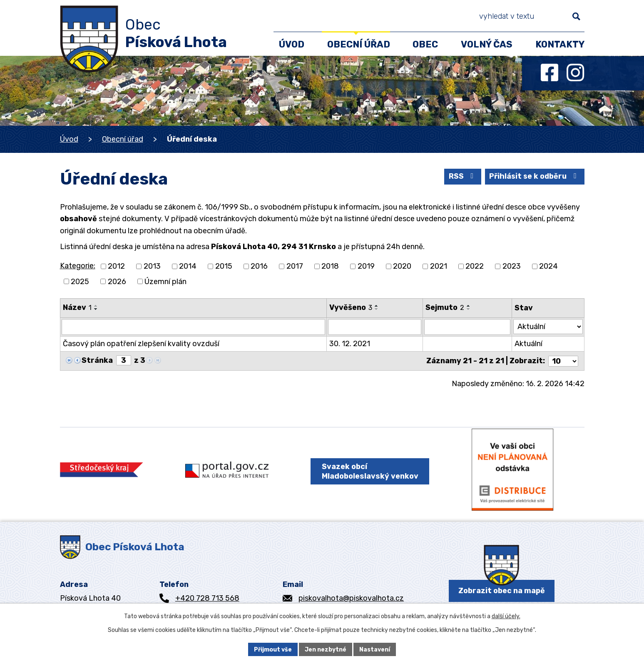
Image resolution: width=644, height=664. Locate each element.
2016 (259, 266)
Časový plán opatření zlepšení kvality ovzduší (141, 344)
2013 (152, 266)
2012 (116, 266)
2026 (117, 281)
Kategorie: (78, 266)
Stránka (97, 360)
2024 (548, 266)
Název (77, 307)
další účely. (506, 616)
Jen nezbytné (326, 649)
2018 (330, 266)
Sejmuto (445, 307)
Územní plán (165, 281)
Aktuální (528, 344)
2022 (475, 266)
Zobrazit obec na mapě (502, 592)
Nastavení (375, 649)
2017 (295, 266)
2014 (188, 266)
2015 (224, 266)
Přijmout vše (273, 649)
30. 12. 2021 (350, 344)
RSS (461, 176)
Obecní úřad (123, 139)
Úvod (69, 139)
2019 (366, 266)
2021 (439, 266)
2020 (402, 266)
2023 (512, 266)
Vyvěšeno (351, 307)
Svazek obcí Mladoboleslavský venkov (369, 472)
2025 (80, 281)
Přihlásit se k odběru (534, 176)
